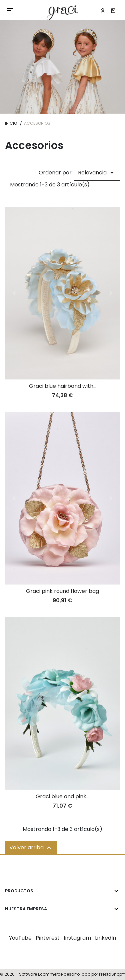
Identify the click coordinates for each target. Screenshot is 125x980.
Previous (14, 293)
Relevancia (97, 173)
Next (111, 293)
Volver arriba (31, 848)
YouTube (20, 938)
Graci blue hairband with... (63, 386)
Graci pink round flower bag (62, 591)
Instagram (77, 938)
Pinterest (48, 938)
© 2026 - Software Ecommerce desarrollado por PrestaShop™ (62, 974)
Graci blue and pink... (62, 796)
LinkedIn (105, 938)
